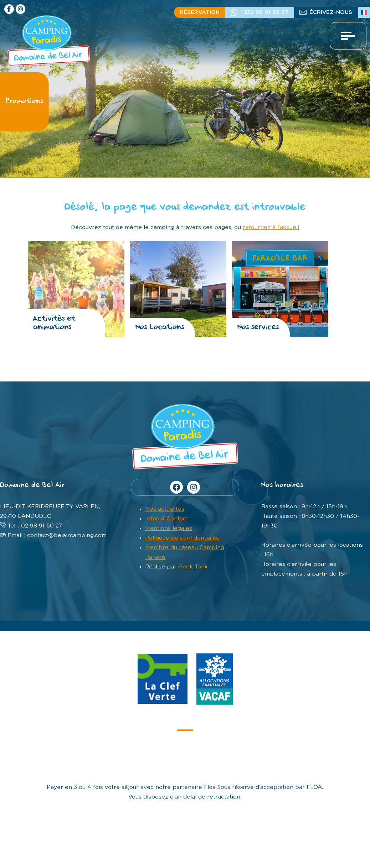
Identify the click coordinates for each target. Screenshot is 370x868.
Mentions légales (169, 528)
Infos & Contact (167, 519)
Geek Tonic (194, 567)
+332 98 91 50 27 (264, 12)
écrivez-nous (331, 12)
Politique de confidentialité (182, 538)
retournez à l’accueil (271, 227)
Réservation (200, 12)
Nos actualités (165, 509)
